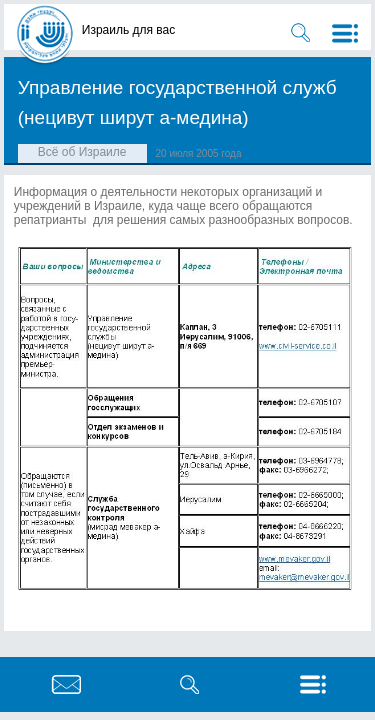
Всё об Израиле (82, 152)
